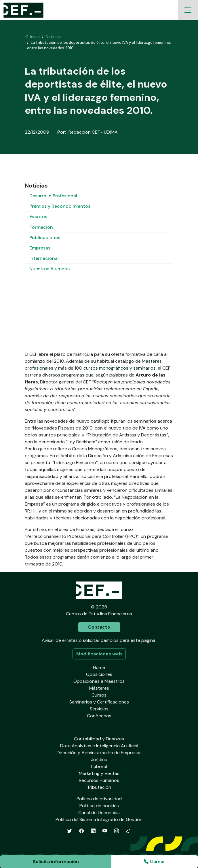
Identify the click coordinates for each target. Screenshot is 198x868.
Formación (41, 227)
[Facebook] (81, 831)
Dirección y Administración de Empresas (99, 753)
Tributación (99, 787)
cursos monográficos (106, 368)
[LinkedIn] (93, 831)
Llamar (155, 862)
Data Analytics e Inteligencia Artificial (99, 746)
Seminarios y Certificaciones (99, 702)
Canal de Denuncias (99, 813)
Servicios (99, 709)
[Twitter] (70, 831)
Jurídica (99, 760)
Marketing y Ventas (99, 773)
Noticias (53, 37)
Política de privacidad (99, 799)
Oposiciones (99, 674)
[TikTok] (128, 831)
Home (99, 667)
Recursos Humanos (99, 780)
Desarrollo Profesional (53, 196)
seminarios (144, 368)
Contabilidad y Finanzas (99, 739)
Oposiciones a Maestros (99, 681)
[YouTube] (105, 831)
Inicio (32, 37)
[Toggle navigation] (188, 10)
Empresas (40, 248)
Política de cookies (99, 806)
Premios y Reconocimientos (60, 206)
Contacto (99, 627)
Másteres (99, 688)
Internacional (44, 258)
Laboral (99, 766)
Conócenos (99, 716)
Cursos (99, 695)
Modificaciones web (99, 654)
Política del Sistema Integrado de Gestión (99, 819)
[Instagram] (117, 831)
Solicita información (56, 862)
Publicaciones (45, 238)
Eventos (38, 216)
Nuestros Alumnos (49, 269)
